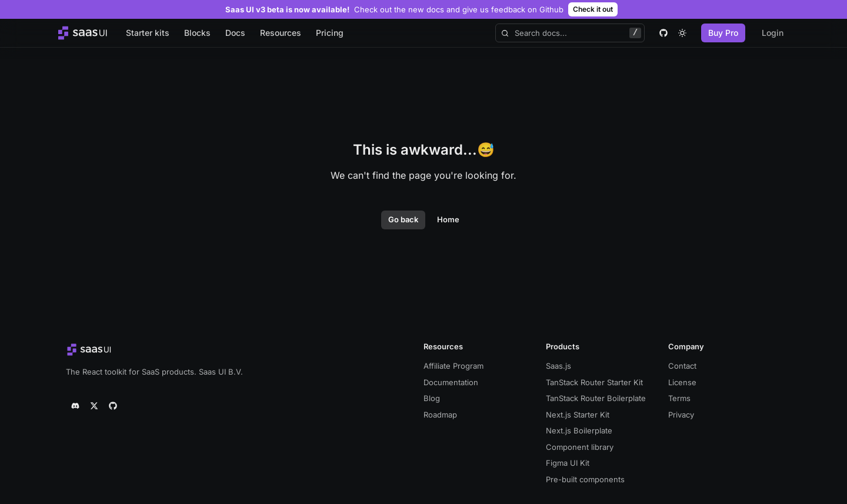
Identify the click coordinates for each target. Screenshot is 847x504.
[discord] (75, 406)
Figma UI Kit (568, 463)
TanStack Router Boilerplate (596, 398)
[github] (663, 33)
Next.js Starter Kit (578, 415)
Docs (235, 33)
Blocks (197, 33)
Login (773, 33)
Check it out (593, 9)
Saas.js (558, 366)
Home (448, 219)
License (682, 382)
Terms (679, 398)
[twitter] (94, 406)
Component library (580, 447)
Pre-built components (585, 479)
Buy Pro (723, 33)
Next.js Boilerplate (579, 430)
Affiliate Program (453, 366)
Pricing (330, 33)
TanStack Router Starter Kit (594, 382)
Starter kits (148, 33)
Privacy (681, 415)
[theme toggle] (682, 33)
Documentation (451, 382)
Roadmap (440, 415)
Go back (403, 219)
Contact (682, 366)
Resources (281, 33)
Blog (432, 398)
